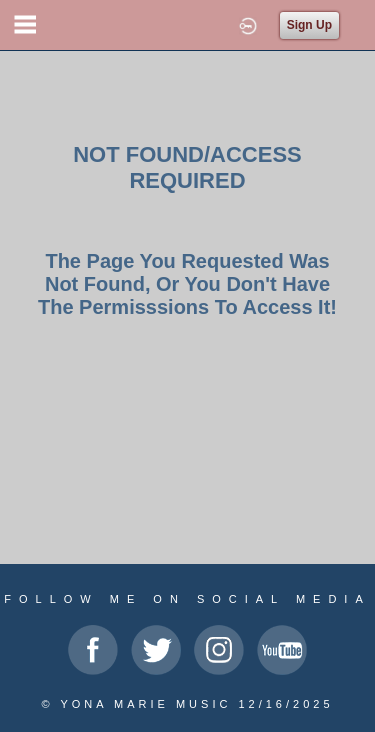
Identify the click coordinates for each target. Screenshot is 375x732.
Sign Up (309, 25)
